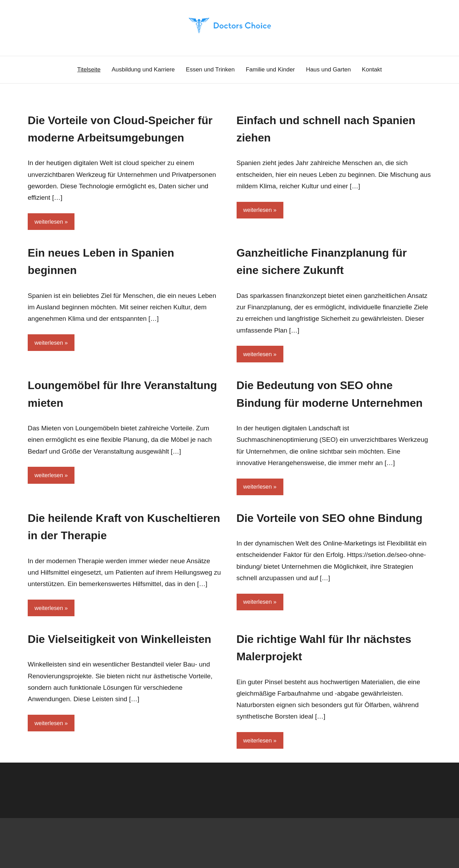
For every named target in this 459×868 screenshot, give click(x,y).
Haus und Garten (328, 70)
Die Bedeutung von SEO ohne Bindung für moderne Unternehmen (325, 421)
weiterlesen (50, 239)
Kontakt (372, 70)
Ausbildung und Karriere (143, 70)
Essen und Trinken (210, 70)
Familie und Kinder (270, 70)
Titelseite (89, 70)
